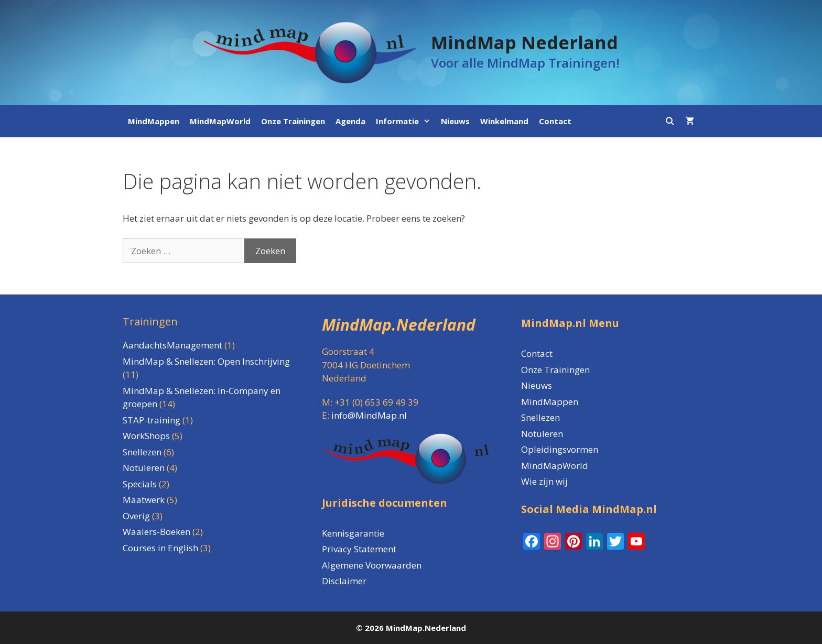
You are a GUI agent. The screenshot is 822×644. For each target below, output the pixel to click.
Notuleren (542, 434)
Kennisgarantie (353, 533)
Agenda (350, 121)
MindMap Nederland (524, 42)
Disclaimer (344, 581)
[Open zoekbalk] (670, 121)
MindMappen (154, 121)
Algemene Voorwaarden (372, 565)
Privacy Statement (359, 549)
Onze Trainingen (293, 121)
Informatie (406, 121)
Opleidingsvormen (560, 449)
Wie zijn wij (544, 481)
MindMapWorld (220, 121)
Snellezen (540, 417)
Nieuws (455, 121)
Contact (555, 121)
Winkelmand (504, 121)
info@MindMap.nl (369, 415)
